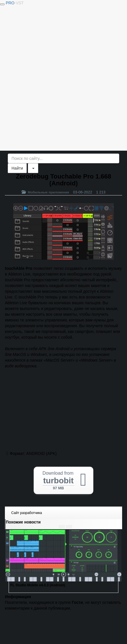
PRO (15, 3)
